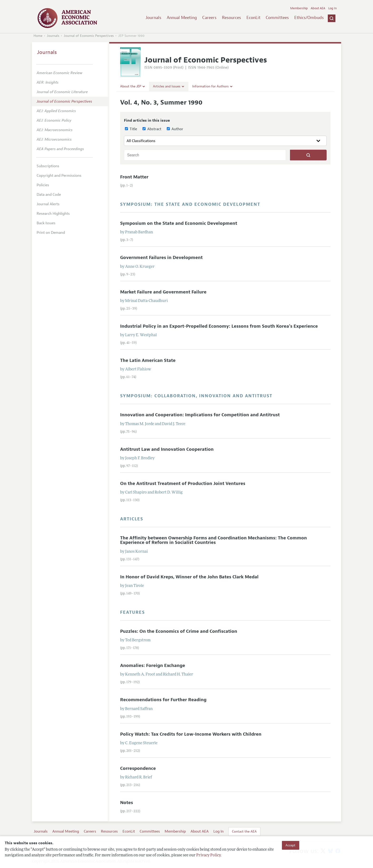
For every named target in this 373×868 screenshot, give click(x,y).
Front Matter (134, 177)
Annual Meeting (182, 18)
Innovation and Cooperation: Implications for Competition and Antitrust (200, 415)
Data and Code (49, 195)
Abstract (152, 129)
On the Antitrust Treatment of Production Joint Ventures (183, 484)
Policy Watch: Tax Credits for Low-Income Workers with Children (191, 734)
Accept (290, 845)
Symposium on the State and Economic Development (179, 223)
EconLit (253, 18)
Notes (127, 803)
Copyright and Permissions (59, 176)
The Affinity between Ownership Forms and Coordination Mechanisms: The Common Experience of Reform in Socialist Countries (213, 540)
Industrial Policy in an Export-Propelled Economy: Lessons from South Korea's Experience (219, 326)
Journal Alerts (48, 204)
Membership (299, 8)
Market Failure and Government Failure (163, 292)
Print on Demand (51, 233)
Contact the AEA (244, 831)
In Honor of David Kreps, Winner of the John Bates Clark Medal (189, 577)
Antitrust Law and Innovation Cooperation (167, 449)
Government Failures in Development (161, 258)
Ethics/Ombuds (309, 18)
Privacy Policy (208, 855)
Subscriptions (48, 166)
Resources (231, 18)
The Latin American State (148, 360)
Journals (153, 18)
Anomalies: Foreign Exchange (153, 666)
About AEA (318, 8)
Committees (277, 18)
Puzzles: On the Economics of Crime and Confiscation (179, 631)
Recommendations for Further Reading (163, 700)
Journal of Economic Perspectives (89, 36)
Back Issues (46, 223)
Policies (43, 185)
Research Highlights (53, 214)
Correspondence (138, 768)
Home (38, 36)
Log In (332, 8)
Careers (209, 18)
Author (175, 129)
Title (131, 129)
